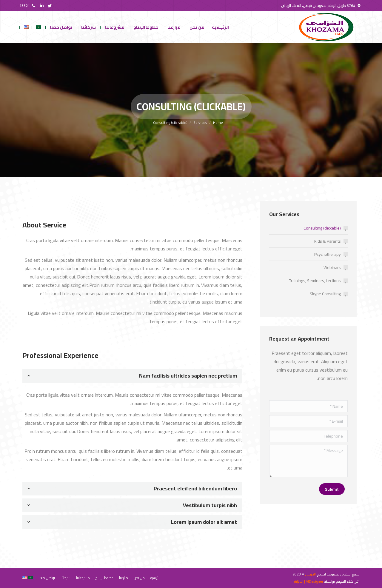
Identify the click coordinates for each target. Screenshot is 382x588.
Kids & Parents (328, 241)
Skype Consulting (325, 294)
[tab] (132, 376)
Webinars (332, 267)
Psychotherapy (328, 254)
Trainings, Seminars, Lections (315, 281)
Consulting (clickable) (322, 228)
